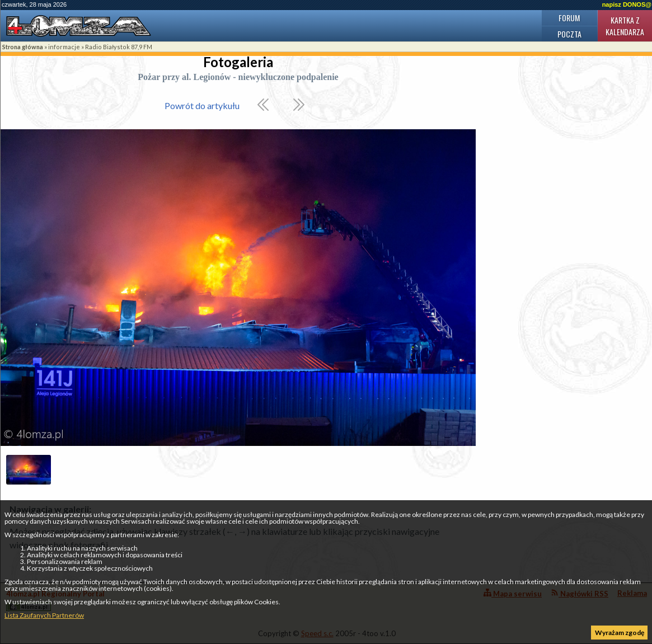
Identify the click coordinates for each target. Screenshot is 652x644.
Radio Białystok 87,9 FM (119, 47)
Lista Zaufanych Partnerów (44, 615)
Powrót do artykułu (202, 105)
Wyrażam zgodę (620, 633)
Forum (569, 18)
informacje (64, 47)
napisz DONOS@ (627, 4)
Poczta (569, 34)
